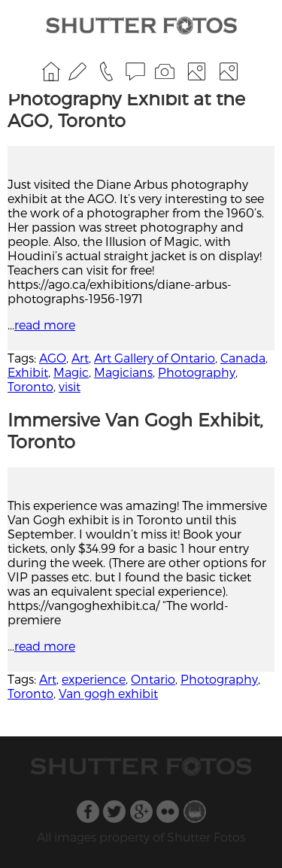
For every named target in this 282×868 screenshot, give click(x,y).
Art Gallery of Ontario (155, 358)
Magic (71, 372)
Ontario (153, 679)
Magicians (123, 372)
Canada (243, 358)
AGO (53, 358)
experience (94, 679)
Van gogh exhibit (108, 693)
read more (45, 325)
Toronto (30, 386)
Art (80, 358)
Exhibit (28, 372)
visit (70, 386)
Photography (197, 372)
